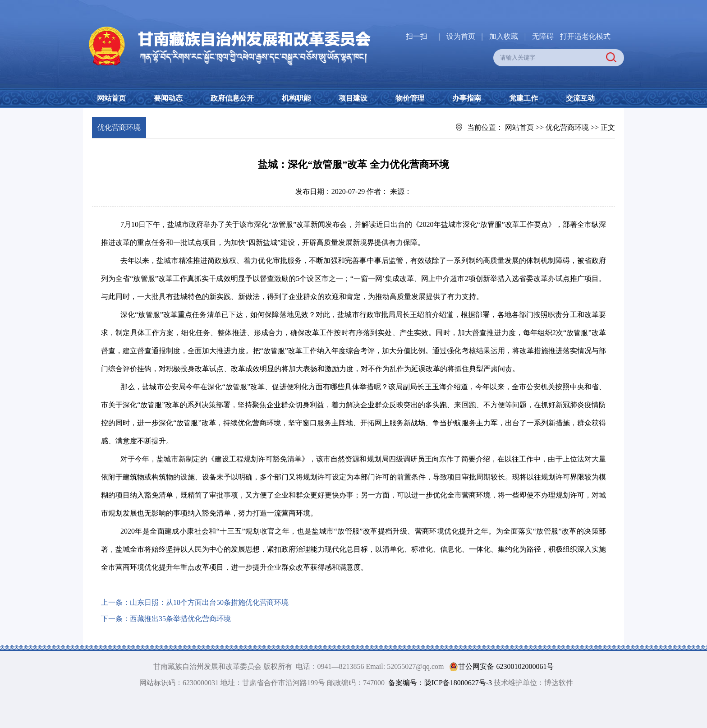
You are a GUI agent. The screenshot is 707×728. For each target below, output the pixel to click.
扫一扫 (417, 36)
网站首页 (111, 98)
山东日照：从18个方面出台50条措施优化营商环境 (209, 602)
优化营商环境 (567, 127)
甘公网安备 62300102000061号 (500, 667)
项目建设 (353, 98)
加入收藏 (505, 36)
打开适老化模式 (585, 36)
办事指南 (467, 98)
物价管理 (410, 98)
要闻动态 (168, 98)
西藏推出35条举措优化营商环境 (180, 619)
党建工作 (523, 98)
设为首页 (461, 36)
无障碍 (543, 36)
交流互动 (580, 98)
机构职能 (296, 98)
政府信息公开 (232, 98)
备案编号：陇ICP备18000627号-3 (440, 683)
